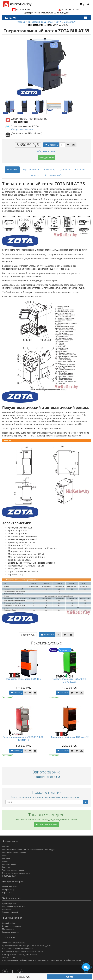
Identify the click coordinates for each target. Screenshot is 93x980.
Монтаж (6, 847)
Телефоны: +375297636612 (14, 943)
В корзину (51, 145)
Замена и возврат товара (13, 870)
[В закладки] (68, 145)
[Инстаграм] (6, 971)
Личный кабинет (9, 923)
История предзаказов (11, 926)
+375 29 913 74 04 (71, 10)
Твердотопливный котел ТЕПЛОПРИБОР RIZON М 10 (23, 738)
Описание (12, 169)
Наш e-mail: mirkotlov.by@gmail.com (17, 949)
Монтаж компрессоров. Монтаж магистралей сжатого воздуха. (29, 850)
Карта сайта (7, 893)
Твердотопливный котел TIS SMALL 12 (70, 737)
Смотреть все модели (22, 129)
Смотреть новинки (46, 824)
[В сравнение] (74, 145)
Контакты (6, 858)
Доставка (65, 169)
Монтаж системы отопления (14, 853)
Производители (9, 903)
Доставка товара (9, 864)
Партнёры (7, 909)
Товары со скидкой (10, 912)
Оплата (35, 175)
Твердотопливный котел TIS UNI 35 (23, 679)
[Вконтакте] (21, 971)
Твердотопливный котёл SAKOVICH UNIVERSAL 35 (70, 680)
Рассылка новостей (10, 932)
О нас (5, 855)
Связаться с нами (10, 887)
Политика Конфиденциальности (16, 873)
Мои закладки (8, 929)
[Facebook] (13, 971)
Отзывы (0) (50, 169)
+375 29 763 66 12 (25, 10)
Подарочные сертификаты (14, 906)
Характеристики (31, 169)
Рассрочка (80, 169)
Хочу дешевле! (46, 157)
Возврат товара (9, 890)
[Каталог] (86, 18)
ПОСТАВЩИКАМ (9, 876)
